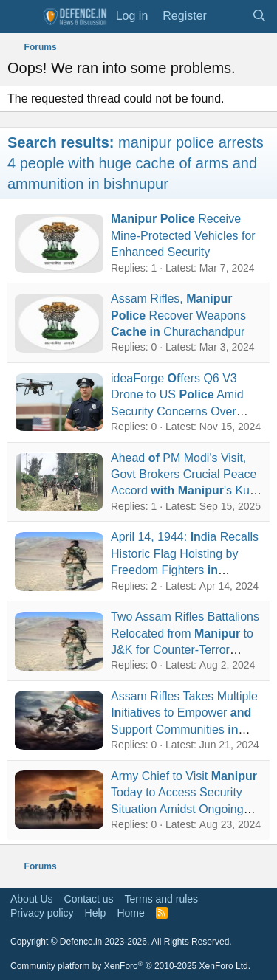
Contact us (89, 899)
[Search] (259, 16)
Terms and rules (162, 899)
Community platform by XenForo (130, 966)
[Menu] (20, 17)
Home (130, 913)
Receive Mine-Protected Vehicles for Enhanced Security (183, 235)
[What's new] (229, 16)
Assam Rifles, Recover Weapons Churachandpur (178, 315)
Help (96, 913)
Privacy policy (42, 913)
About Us (32, 899)
